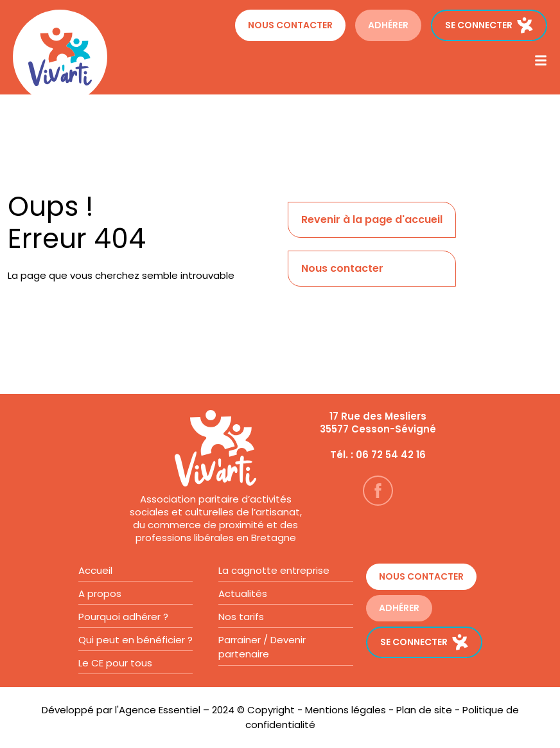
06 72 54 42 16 (391, 455)
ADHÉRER (388, 25)
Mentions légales (346, 710)
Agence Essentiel (160, 710)
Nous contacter (290, 25)
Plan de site (424, 710)
